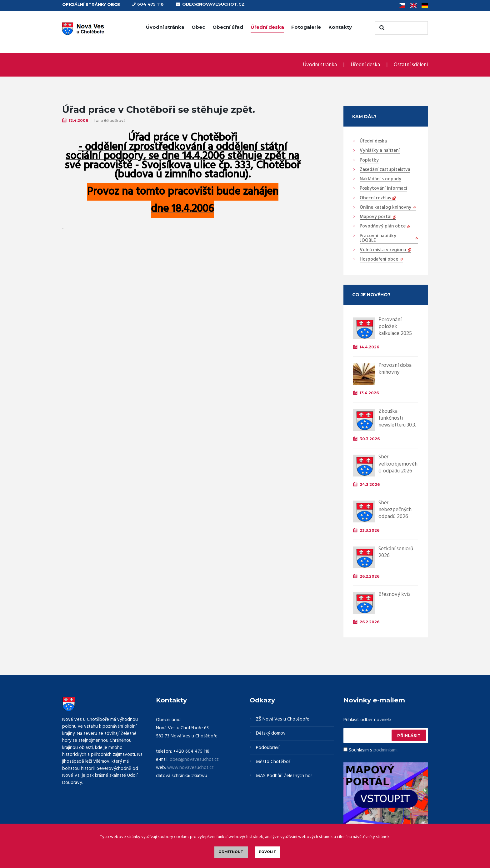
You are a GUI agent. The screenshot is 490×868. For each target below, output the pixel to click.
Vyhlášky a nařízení (380, 151)
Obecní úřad (228, 27)
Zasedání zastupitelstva (385, 170)
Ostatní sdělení (411, 65)
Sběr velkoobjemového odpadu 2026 (398, 464)
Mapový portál (376, 217)
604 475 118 (150, 4)
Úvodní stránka (165, 27)
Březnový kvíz (395, 594)
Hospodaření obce (379, 259)
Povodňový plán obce (383, 226)
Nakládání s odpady (380, 179)
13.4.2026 (369, 393)
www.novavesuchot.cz (190, 767)
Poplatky (369, 160)
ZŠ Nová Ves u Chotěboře (283, 719)
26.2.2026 (370, 576)
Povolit (267, 852)
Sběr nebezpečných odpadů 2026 (395, 509)
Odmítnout (231, 852)
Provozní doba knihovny (395, 369)
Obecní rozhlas (375, 198)
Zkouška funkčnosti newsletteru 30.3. (397, 418)
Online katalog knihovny (385, 207)
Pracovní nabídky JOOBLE (378, 238)
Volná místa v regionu (383, 250)
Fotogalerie (306, 27)
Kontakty (340, 27)
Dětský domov (271, 733)
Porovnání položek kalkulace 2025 (395, 326)
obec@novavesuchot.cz (213, 4)
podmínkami (385, 750)
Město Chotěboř (273, 762)
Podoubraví (268, 747)
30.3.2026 (370, 439)
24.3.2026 (370, 484)
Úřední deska (267, 27)
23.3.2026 (370, 530)
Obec (198, 27)
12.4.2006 (78, 120)
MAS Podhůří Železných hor (284, 776)
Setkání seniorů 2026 (396, 552)
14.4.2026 (369, 347)
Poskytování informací (383, 188)
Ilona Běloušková (110, 120)
